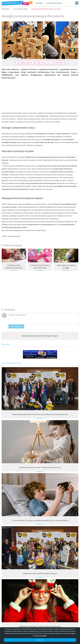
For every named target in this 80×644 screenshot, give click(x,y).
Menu (77, 3)
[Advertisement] (20, 94)
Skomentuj (59, 63)
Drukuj (43, 63)
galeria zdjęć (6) (26, 63)
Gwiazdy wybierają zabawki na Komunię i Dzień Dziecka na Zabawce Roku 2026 (40, 414)
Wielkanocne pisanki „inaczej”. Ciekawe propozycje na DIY (40, 467)
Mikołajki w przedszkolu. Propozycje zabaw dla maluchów (40, 626)
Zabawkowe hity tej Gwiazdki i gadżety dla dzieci (40, 573)
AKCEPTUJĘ (40, 640)
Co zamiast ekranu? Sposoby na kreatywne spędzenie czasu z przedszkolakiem (40, 520)
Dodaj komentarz (16, 326)
